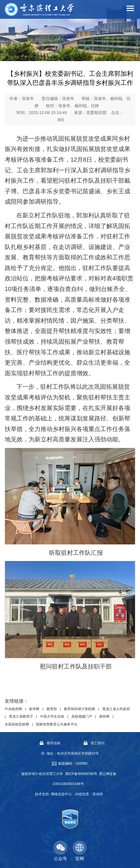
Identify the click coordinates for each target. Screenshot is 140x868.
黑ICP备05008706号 (81, 774)
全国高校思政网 (17, 724)
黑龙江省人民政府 (116, 709)
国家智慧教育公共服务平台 (57, 724)
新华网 (34, 709)
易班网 (104, 716)
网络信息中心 (61, 794)
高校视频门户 (82, 716)
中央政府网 (13, 709)
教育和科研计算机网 (79, 709)
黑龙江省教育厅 (21, 716)
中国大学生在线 (52, 716)
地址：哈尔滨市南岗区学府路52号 (73, 753)
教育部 (52, 709)
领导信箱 (50, 743)
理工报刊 (94, 743)
